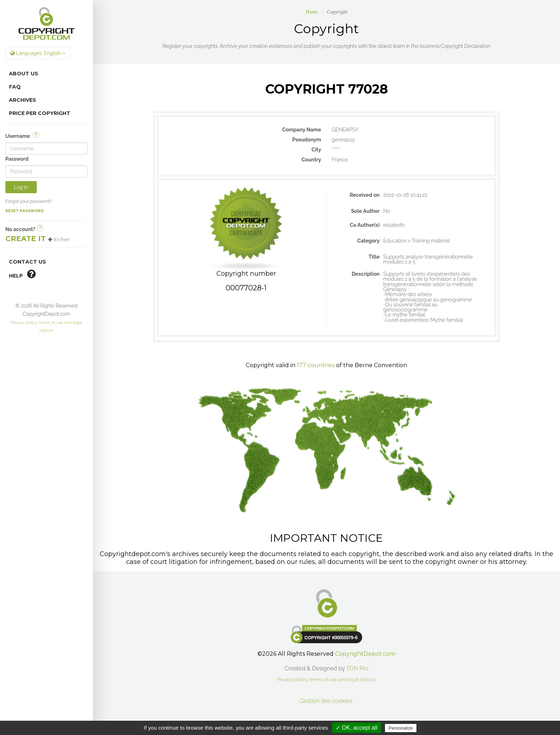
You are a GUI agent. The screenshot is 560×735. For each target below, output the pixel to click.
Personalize (401, 728)
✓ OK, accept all (357, 728)
